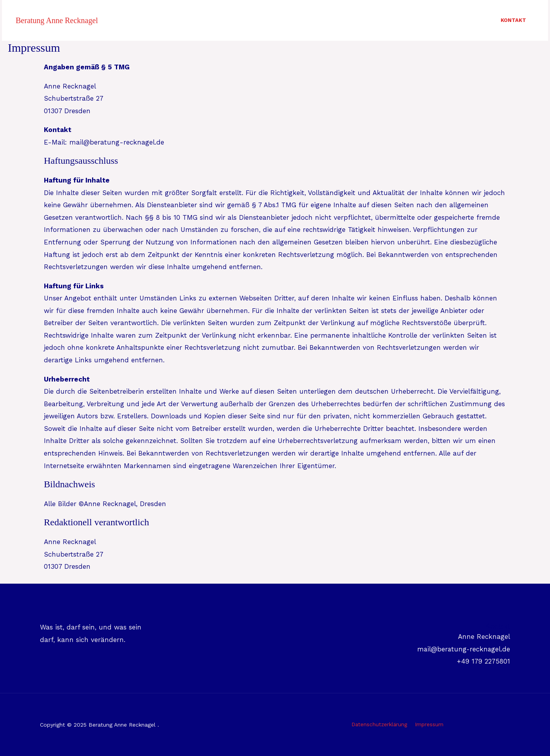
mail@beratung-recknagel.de (463, 649)
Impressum (429, 725)
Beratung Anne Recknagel (57, 20)
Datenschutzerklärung (380, 725)
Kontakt (512, 20)
